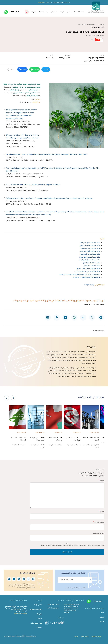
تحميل (97, 40)
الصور (102, 613)
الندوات (102, 622)
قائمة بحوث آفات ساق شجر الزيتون (90, 260)
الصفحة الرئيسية (79, 12)
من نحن (69, 12)
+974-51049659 (14, 12)
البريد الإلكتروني (99, 522)
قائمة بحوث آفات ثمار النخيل (92, 266)
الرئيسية (102, 25)
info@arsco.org (89, 285)
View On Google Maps (21, 613)
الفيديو (102, 617)
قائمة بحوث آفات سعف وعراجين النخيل (88, 269)
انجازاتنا (40, 619)
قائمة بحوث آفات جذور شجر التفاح (90, 246)
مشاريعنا (39, 614)
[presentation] (7, 398)
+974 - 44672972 (53, 605)
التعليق (101, 481)
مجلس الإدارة (38, 605)
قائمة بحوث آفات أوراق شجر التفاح (90, 251)
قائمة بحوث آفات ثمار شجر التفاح (90, 248)
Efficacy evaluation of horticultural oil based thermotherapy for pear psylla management (22, 137)
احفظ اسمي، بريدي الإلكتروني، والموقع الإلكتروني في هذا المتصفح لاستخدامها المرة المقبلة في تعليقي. (72, 545)
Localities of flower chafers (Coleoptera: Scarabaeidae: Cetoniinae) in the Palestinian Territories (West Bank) (46, 155)
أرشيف (76, 637)
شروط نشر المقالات (96, 637)
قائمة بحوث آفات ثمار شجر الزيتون (90, 254)
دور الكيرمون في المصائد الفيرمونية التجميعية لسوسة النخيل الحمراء (80, 274)
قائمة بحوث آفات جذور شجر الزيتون (90, 257)
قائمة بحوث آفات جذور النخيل (91, 263)
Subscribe (90, 580)
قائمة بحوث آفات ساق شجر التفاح (90, 243)
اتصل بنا (34, 12)
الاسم (102, 512)
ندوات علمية (54, 12)
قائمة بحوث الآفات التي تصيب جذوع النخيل (87, 272)
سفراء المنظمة (43, 12)
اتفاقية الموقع (85, 637)
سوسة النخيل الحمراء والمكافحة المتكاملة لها (86, 277)
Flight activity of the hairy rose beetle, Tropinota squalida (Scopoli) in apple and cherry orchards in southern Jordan (49, 198)
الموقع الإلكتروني (99, 533)
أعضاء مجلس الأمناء (36, 623)
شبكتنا (62, 12)
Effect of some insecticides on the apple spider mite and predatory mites (33, 185)
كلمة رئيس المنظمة (36, 609)
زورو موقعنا (41, 2)
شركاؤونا (39, 628)
